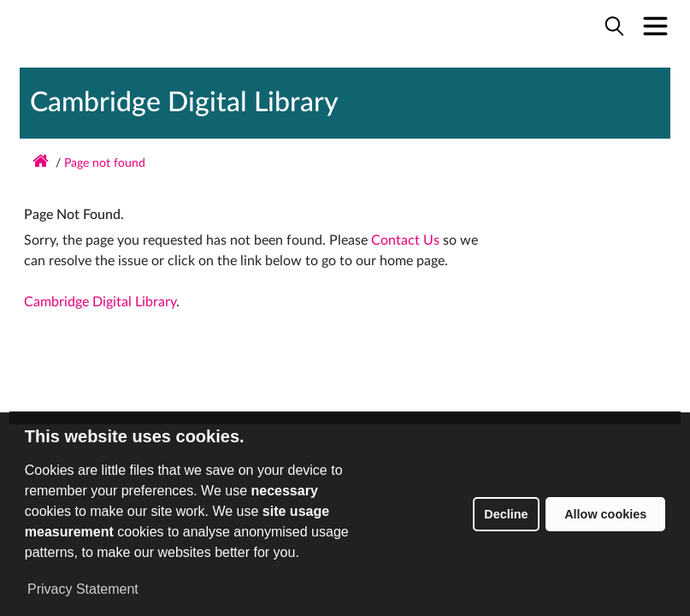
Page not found (105, 163)
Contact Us (405, 240)
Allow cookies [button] (605, 514)
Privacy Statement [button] (83, 589)
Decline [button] (506, 514)
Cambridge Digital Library (184, 103)
